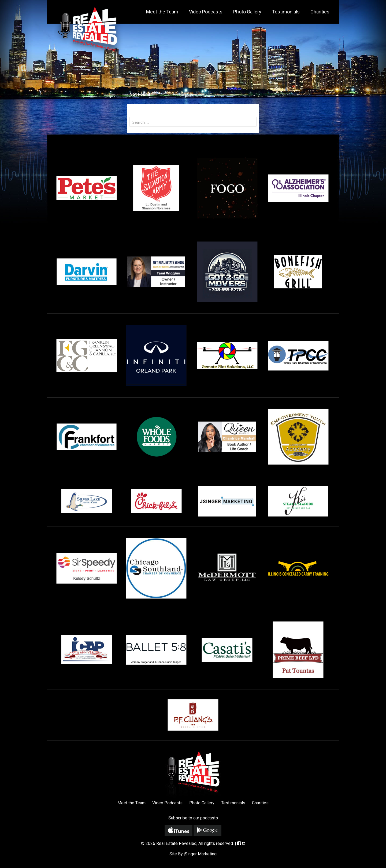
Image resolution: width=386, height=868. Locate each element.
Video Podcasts (206, 12)
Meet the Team (162, 12)
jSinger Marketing (200, 854)
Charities (320, 12)
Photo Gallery (247, 12)
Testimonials (286, 12)
